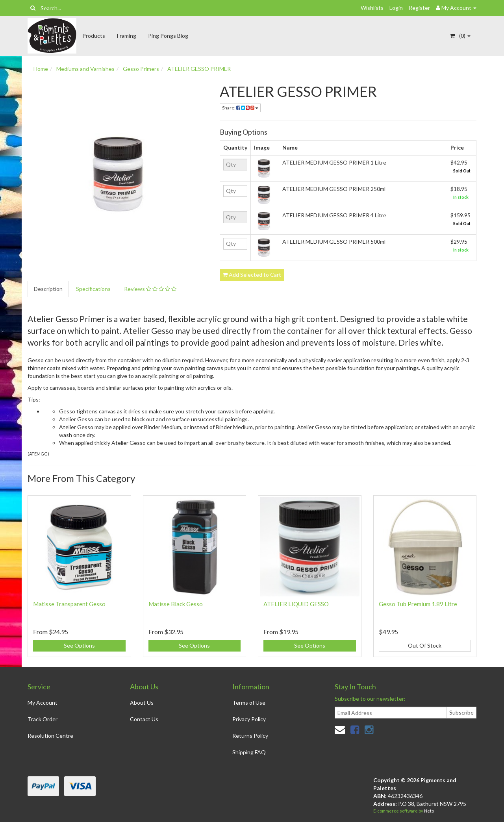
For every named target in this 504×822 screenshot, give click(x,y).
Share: (240, 108)
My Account (43, 703)
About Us (142, 703)
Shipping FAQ (249, 752)
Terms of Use (249, 703)
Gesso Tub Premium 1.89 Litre (418, 604)
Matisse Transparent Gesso (69, 604)
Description (48, 289)
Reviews (150, 289)
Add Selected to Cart (252, 275)
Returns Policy (250, 736)
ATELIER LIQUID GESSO (296, 604)
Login (396, 8)
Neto (429, 811)
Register (419, 8)
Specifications (93, 289)
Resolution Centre (50, 736)
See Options (79, 645)
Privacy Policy (249, 719)
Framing (127, 36)
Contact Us (144, 719)
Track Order (43, 719)
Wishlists (372, 8)
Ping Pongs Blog (168, 36)
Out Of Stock (425, 645)
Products (94, 36)
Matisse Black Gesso (176, 604)
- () (460, 36)
